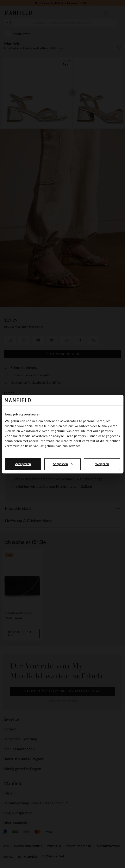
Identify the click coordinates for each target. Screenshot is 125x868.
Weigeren (102, 464)
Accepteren (23, 464)
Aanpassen (63, 464)
